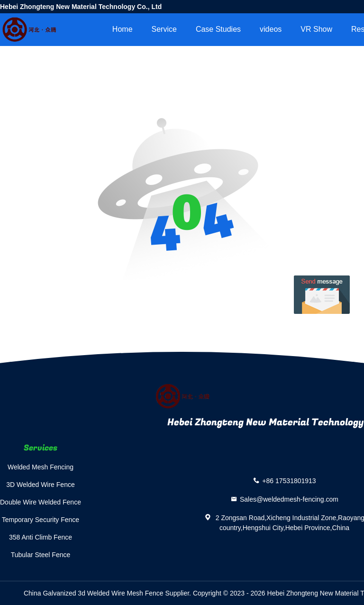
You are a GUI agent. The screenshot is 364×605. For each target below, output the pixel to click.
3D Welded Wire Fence (40, 485)
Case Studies (218, 29)
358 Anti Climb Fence (41, 537)
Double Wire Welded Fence (41, 502)
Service (164, 29)
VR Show (316, 29)
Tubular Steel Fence (41, 555)
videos (271, 29)
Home (123, 29)
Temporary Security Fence (41, 520)
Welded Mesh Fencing (41, 467)
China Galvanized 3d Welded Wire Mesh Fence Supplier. (108, 593)
